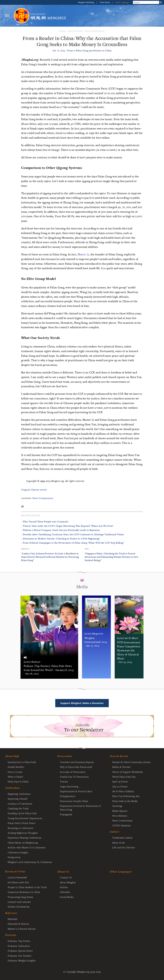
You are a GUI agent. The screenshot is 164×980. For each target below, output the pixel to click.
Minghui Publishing (86, 2)
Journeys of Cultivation (20, 804)
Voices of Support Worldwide (128, 772)
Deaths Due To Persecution (74, 777)
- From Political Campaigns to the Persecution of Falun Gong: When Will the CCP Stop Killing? (73, 543)
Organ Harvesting (69, 786)
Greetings (117, 806)
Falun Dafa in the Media (125, 801)
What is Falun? (15, 777)
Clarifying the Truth (18, 808)
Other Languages (122, 2)
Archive (64, 887)
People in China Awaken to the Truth (27, 887)
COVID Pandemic (122, 825)
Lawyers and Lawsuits (19, 902)
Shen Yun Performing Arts (126, 796)
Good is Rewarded (17, 877)
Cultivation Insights (18, 852)
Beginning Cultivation (19, 794)
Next (87, 549)
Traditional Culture (122, 838)
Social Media (67, 897)
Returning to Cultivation (20, 828)
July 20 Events (120, 786)
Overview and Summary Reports (77, 762)
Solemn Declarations (19, 907)
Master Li (83, 254)
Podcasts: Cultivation (19, 946)
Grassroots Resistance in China (24, 892)
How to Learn (15, 772)
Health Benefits (16, 767)
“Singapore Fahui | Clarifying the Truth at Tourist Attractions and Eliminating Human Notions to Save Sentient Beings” (111, 557)
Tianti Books (105, 2)
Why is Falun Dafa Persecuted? (76, 767)
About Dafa (12, 756)
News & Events (76, 31)
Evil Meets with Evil (18, 882)
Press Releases (120, 816)
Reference (11, 913)
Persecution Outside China (74, 801)
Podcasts (11, 935)
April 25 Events (120, 781)
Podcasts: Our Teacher (19, 956)
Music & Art (119, 843)
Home (63, 31)
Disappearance (68, 796)
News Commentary (95, 31)
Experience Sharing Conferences (25, 838)
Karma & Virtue (15, 871)
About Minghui (68, 882)
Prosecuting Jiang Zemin (20, 897)
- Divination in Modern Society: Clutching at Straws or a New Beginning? (61, 539)
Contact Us (66, 877)
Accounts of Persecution (73, 772)
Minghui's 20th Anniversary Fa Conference (30, 862)
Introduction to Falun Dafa (22, 762)
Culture (115, 832)
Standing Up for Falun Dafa (22, 813)
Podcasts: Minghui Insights (22, 960)
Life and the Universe (124, 847)
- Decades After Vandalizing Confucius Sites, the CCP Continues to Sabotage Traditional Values (73, 534)
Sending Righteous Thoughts (23, 833)
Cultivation (12, 788)
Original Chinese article (34, 490)
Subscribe (65, 892)
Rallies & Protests (121, 767)
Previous (25, 549)
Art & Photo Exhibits (123, 791)
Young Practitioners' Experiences (25, 818)
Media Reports (120, 811)
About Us (63, 871)
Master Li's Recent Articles (22, 929)
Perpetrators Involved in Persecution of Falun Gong (80, 808)
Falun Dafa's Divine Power (22, 823)
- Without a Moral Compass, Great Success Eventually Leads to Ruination (61, 530)
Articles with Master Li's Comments (27, 847)
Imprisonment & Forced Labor (76, 791)
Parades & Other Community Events (131, 762)
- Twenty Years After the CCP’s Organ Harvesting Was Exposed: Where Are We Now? (67, 526)
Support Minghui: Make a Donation (82, 703)
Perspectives (14, 857)
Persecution (65, 756)
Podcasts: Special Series (20, 951)
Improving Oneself (18, 799)
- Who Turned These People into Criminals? (45, 522)
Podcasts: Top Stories (19, 941)
